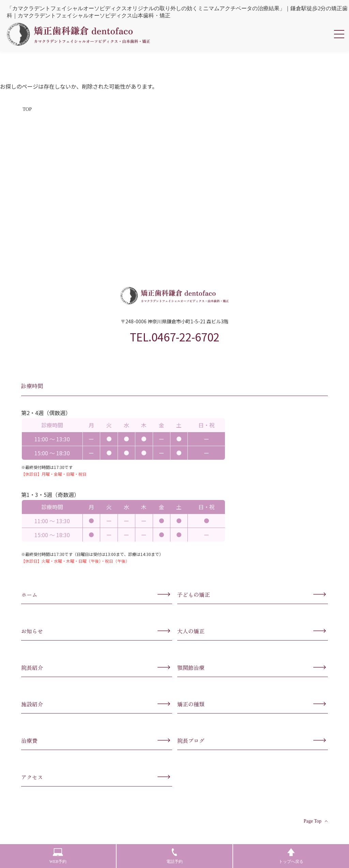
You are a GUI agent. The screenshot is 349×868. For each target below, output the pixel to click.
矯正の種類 (191, 704)
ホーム (29, 594)
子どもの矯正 (194, 594)
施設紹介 (32, 704)
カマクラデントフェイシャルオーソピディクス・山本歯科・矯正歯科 (78, 34)
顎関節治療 (191, 667)
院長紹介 (32, 667)
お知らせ (32, 631)
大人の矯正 (191, 631)
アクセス (32, 777)
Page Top (316, 821)
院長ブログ (191, 740)
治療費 (29, 740)
